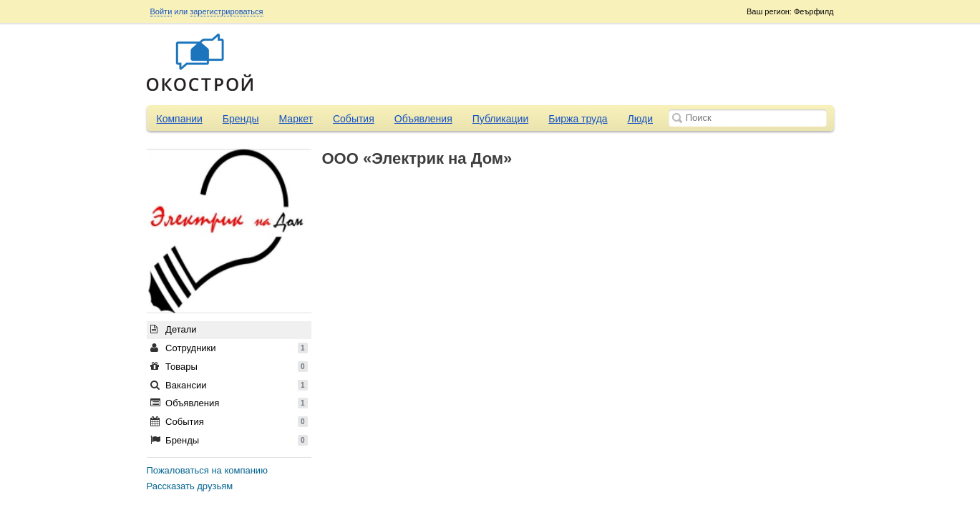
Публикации (500, 119)
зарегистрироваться (226, 11)
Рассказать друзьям (190, 486)
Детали (174, 329)
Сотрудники (229, 348)
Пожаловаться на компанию (207, 470)
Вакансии (229, 385)
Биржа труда (578, 119)
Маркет (296, 119)
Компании (180, 119)
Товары (229, 367)
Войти (161, 11)
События (354, 119)
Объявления (423, 119)
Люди (640, 119)
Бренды (241, 119)
